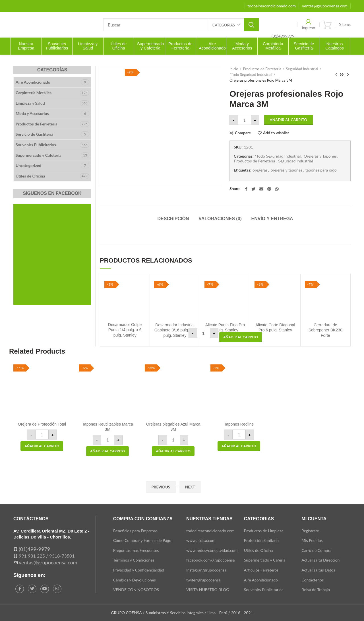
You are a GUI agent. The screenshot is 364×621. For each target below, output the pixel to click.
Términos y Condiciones (134, 560)
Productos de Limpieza (264, 531)
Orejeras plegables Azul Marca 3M (173, 427)
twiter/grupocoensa (203, 580)
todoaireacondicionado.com (210, 531)
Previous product (336, 75)
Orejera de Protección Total (42, 424)
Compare (243, 133)
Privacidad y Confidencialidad (139, 570)
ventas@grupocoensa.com (48, 562)
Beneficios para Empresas (135, 531)
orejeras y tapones (286, 170)
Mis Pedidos (312, 540)
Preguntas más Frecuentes (136, 550)
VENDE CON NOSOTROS (136, 590)
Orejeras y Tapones (320, 156)
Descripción (173, 219)
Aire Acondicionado (33, 82)
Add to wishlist (276, 133)
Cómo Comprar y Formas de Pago (142, 540)
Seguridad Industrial (302, 69)
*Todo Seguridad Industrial (251, 75)
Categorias (224, 25)
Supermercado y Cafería (265, 560)
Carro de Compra (316, 550)
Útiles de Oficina (30, 176)
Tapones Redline (239, 424)
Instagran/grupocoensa (206, 570)
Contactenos (313, 580)
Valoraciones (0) (220, 219)
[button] (241, 337)
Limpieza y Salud (30, 103)
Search (251, 25)
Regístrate (310, 531)
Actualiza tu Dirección (320, 560)
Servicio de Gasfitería (34, 134)
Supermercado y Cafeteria (39, 155)
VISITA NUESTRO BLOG (208, 590)
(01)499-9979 (34, 549)
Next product (348, 75)
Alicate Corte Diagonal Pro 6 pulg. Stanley (275, 327)
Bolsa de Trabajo (316, 590)
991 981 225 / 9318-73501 (47, 556)
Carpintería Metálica (34, 93)
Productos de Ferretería (262, 69)
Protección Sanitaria (261, 540)
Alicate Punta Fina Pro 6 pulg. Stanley (225, 327)
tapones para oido (321, 170)
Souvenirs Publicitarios (36, 145)
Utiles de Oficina (258, 550)
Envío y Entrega (272, 219)
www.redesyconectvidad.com (212, 550)
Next (190, 487)
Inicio (234, 69)
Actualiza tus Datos (318, 570)
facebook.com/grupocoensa (210, 560)
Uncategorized (28, 165)
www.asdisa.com (201, 540)
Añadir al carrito (289, 120)
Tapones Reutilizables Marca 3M (108, 427)
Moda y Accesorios (32, 113)
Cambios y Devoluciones (135, 580)
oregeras (260, 170)
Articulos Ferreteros (261, 570)
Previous (161, 487)
